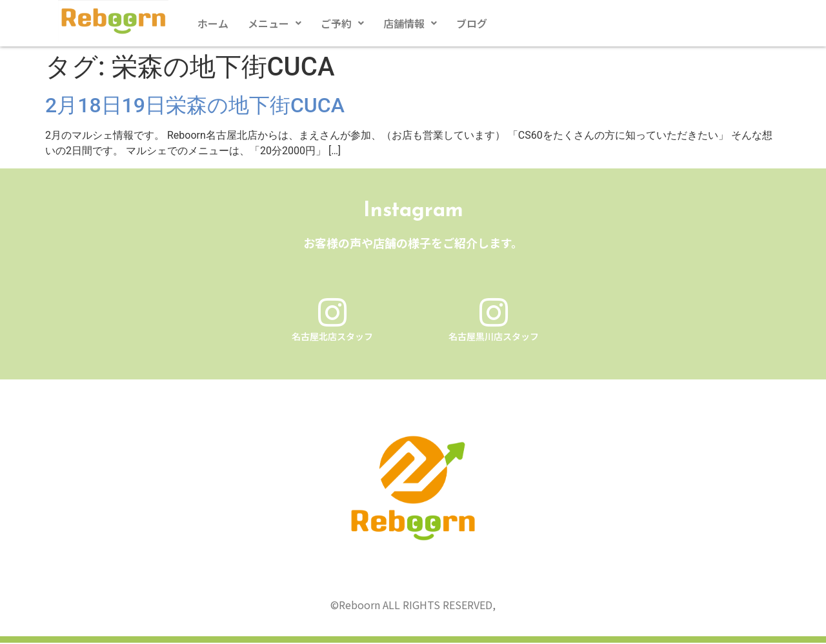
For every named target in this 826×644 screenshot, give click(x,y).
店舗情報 (410, 23)
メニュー (275, 23)
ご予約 (342, 23)
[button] (275, 23)
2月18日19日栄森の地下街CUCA (195, 105)
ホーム (213, 23)
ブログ (472, 23)
